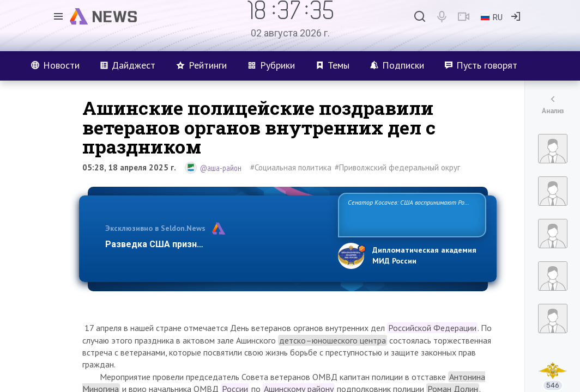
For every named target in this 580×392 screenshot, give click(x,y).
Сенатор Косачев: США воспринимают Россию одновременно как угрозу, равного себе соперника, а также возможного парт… (410, 214)
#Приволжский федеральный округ (397, 167)
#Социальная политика (291, 167)
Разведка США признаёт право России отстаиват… (215, 244)
